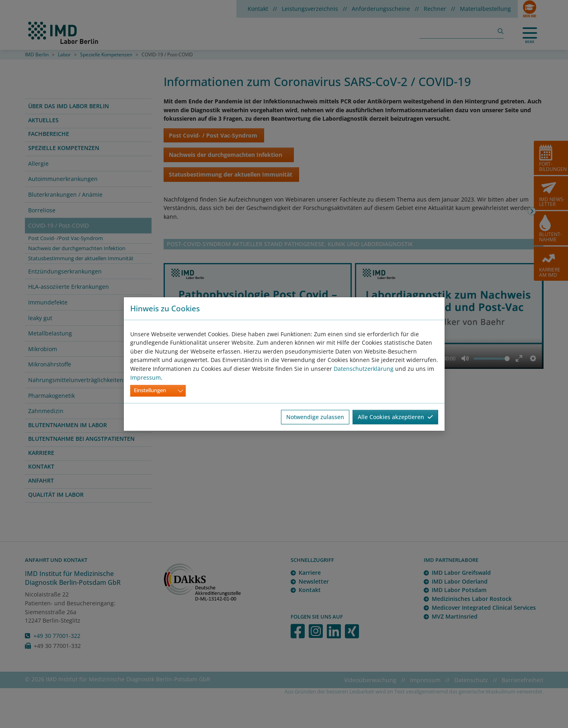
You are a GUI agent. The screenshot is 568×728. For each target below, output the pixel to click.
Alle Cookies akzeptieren (395, 417)
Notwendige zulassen (315, 417)
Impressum (146, 377)
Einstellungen (150, 390)
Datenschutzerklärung (364, 369)
